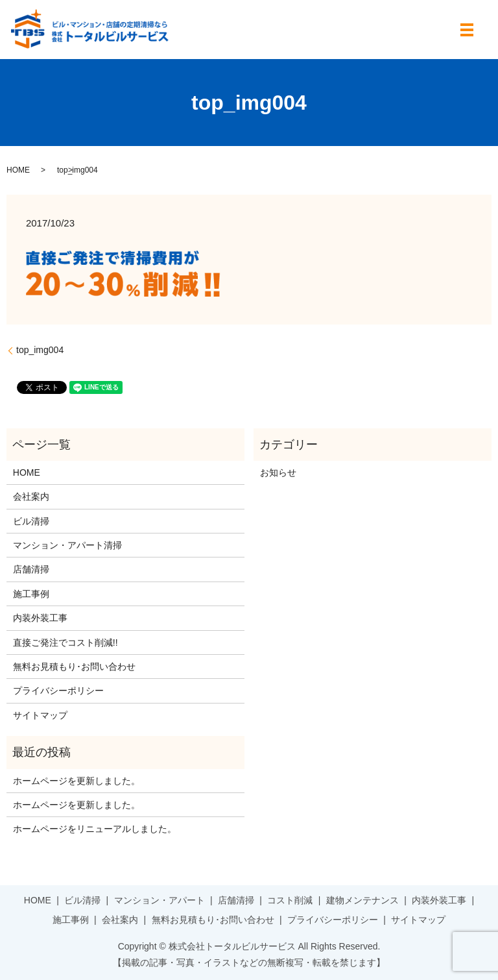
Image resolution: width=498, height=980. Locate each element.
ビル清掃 (31, 521)
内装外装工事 (40, 618)
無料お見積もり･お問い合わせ (74, 667)
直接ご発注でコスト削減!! (65, 643)
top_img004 (40, 350)
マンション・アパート (160, 900)
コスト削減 (290, 900)
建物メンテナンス (362, 900)
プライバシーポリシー (58, 691)
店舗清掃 (31, 569)
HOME (18, 170)
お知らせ (278, 472)
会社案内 (31, 496)
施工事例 (31, 594)
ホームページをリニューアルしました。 (95, 829)
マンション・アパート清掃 (67, 545)
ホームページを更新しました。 (77, 781)
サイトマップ (40, 715)
